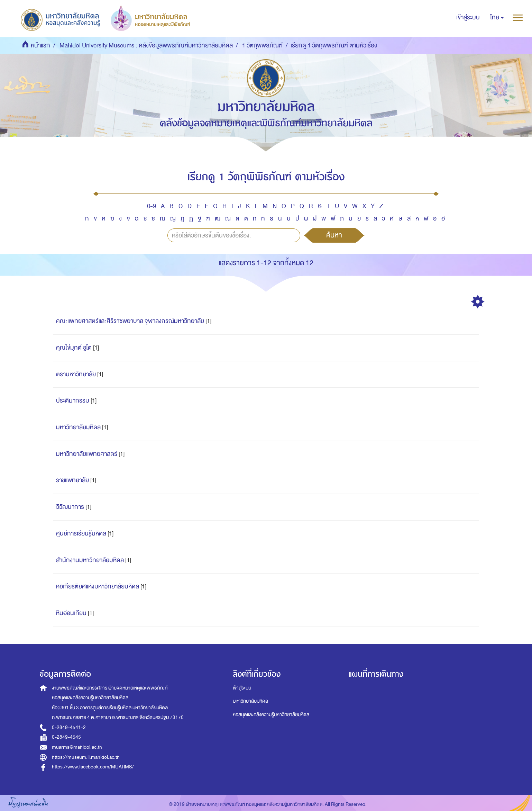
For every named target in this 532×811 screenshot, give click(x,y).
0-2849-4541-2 (69, 727)
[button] (497, 18)
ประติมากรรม (73, 401)
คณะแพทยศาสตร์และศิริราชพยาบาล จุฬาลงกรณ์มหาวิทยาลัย (130, 321)
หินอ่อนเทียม (71, 613)
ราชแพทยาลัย (72, 480)
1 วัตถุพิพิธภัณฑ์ (262, 46)
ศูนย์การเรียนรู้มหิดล (81, 534)
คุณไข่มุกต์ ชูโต (74, 348)
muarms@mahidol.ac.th (77, 747)
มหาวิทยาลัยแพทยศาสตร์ (87, 454)
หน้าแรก (40, 46)
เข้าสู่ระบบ (242, 688)
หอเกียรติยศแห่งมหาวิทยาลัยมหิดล (98, 587)
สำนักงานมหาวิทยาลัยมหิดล (90, 560)
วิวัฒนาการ (70, 507)
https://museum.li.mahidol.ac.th (86, 757)
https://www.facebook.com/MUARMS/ (93, 767)
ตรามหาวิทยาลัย (76, 374)
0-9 (152, 206)
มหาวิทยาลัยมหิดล (78, 427)
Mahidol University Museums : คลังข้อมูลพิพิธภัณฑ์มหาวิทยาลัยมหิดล (146, 46)
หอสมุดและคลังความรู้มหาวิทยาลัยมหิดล (271, 715)
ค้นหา (334, 235)
